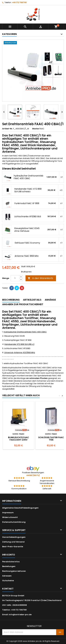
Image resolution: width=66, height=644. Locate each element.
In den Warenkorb (40, 278)
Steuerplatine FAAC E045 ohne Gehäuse (27, 230)
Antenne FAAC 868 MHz (27, 256)
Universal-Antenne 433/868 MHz (20, 353)
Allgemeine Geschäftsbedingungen (20, 508)
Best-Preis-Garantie (13, 547)
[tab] (11, 300)
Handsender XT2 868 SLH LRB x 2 (19, 344)
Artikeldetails (32, 300)
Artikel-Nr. (7, 129)
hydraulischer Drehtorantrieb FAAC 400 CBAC (29, 177)
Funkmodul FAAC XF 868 (27, 203)
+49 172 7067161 (19, 2)
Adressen (7, 576)
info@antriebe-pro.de (20, 615)
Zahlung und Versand (13, 542)
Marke (35, 129)
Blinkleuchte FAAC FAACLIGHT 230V (18, 439)
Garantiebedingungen (14, 537)
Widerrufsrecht (10, 517)
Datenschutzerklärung (14, 522)
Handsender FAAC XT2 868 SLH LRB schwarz (28, 190)
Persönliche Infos (11, 562)
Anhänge (50, 300)
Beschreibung (11, 300)
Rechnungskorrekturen (14, 571)
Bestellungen (9, 566)
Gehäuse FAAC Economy (27, 243)
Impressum (8, 513)
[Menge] (15, 278)
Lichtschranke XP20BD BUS (28, 216)
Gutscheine (8, 581)
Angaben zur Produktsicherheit (23, 304)
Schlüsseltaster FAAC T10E (51, 439)
